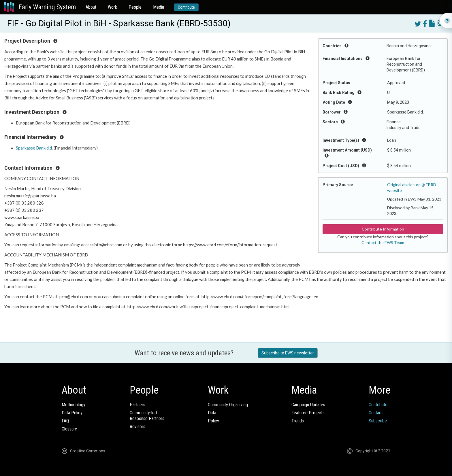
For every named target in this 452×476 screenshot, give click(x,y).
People (135, 7)
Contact (376, 413)
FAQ (65, 421)
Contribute (186, 7)
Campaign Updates (308, 405)
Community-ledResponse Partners (147, 416)
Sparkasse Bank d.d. (34, 148)
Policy (213, 421)
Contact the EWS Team (383, 242)
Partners (138, 405)
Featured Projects (308, 413)
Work (112, 7)
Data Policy (72, 413)
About (91, 7)
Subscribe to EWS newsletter (288, 353)
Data (212, 413)
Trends (298, 421)
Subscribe (378, 421)
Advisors (138, 427)
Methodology (74, 405)
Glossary (69, 429)
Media (159, 7)
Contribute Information (383, 229)
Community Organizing (228, 405)
